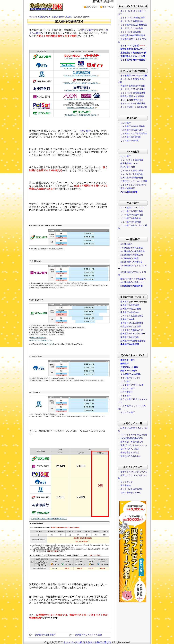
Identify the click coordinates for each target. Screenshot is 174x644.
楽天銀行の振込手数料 (45, 635)
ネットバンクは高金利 (131, 32)
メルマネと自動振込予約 (132, 330)
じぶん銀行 (126, 123)
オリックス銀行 (128, 412)
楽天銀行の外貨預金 (130, 337)
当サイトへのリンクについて (134, 472)
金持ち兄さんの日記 (130, 452)
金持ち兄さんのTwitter (130, 456)
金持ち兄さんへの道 (130, 449)
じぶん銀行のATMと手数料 (133, 126)
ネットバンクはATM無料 (132, 28)
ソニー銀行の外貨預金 (131, 222)
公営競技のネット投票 (131, 326)
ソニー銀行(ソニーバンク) (132, 208)
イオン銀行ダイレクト (131, 378)
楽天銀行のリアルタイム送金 (89, 635)
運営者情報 (126, 485)
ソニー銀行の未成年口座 (132, 215)
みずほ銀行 (126, 396)
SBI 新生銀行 (126, 244)
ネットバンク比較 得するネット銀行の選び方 (46, 17)
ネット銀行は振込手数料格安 (134, 25)
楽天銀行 (69, 17)
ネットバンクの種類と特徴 (133, 18)
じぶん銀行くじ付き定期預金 (134, 133)
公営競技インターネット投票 (134, 181)
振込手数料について (130, 163)
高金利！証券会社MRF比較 (133, 86)
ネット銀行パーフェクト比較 (134, 76)
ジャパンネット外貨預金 (132, 174)
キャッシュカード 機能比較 (133, 103)
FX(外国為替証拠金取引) (132, 438)
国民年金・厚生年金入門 (132, 442)
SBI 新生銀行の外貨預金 (132, 262)
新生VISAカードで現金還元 (133, 279)
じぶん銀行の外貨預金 (131, 137)
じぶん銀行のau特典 (130, 141)
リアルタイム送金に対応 (132, 171)
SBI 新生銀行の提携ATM (132, 255)
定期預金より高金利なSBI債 (133, 53)
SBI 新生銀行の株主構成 (132, 248)
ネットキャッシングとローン (134, 185)
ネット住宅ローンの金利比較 (134, 107)
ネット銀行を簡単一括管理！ (134, 60)
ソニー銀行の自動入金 (131, 218)
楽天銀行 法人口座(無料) (132, 323)
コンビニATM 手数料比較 (132, 100)
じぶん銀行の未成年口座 (132, 130)
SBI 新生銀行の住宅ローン (133, 282)
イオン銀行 (85, 131)
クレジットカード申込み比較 (134, 435)
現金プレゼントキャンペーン (133, 445)
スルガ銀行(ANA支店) (130, 374)
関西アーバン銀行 (129, 371)
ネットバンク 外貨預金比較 (133, 93)
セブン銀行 (88, 30)
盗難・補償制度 (128, 188)
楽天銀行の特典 (128, 319)
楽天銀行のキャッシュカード (134, 334)
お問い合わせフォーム (131, 493)
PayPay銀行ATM (128, 167)
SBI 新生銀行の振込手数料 (133, 251)
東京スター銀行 (128, 360)
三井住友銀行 (127, 392)
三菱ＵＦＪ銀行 (128, 388)
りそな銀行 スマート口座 (132, 385)
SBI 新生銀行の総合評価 (132, 286)
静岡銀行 (125, 364)
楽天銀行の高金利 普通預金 (133, 341)
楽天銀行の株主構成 (130, 305)
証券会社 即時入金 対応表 (132, 96)
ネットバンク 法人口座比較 (133, 89)
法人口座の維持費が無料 (132, 178)
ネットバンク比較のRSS (131, 489)
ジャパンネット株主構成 (132, 160)
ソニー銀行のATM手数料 (132, 211)
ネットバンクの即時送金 (132, 21)
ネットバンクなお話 (130, 46)
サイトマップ (127, 482)
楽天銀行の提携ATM (130, 312)
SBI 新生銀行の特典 (129, 258)
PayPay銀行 (126, 156)
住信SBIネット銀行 (129, 367)
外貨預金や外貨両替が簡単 (133, 35)
